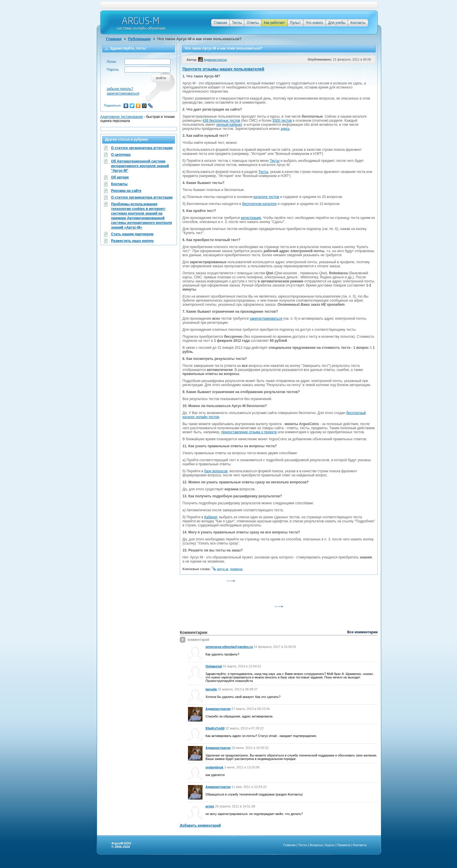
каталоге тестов (266, 197)
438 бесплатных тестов (221, 121)
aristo (210, 806)
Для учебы (337, 23)
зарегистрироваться (266, 319)
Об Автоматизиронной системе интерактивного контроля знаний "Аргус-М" (140, 161)
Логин (111, 62)
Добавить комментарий (200, 825)
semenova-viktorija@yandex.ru (229, 647)
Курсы (330, 845)
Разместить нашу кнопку (132, 241)
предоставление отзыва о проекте (249, 432)
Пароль (113, 70)
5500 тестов (282, 121)
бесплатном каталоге (259, 204)
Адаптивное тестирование (122, 117)
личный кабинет (229, 125)
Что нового (314, 23)
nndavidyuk (214, 767)
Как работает (274, 23)
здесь (285, 129)
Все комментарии (362, 632)
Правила (344, 845)
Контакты (358, 23)
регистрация (251, 218)
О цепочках (121, 155)
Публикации (139, 39)
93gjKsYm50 (215, 728)
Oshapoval (214, 666)
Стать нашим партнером (132, 234)
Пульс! (295, 23)
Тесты (237, 23)
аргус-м (223, 569)
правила (236, 569)
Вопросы (316, 845)
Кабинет (211, 517)
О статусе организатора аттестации (142, 148)
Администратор (218, 709)
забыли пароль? (120, 89)
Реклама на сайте (126, 191)
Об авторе (120, 177)
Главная (220, 23)
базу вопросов (216, 471)
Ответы (253, 23)
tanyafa (211, 689)
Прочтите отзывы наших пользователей (223, 69)
